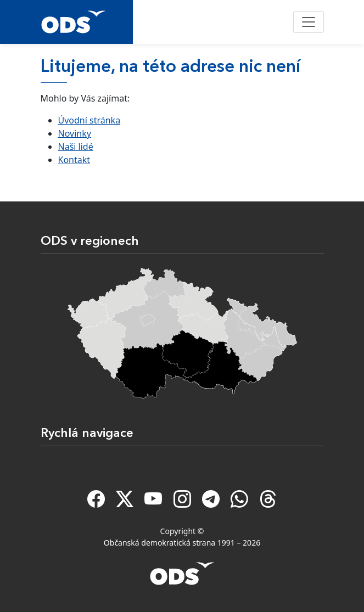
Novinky (75, 133)
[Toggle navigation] (309, 22)
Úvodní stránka (89, 120)
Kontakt (74, 160)
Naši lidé (76, 147)
